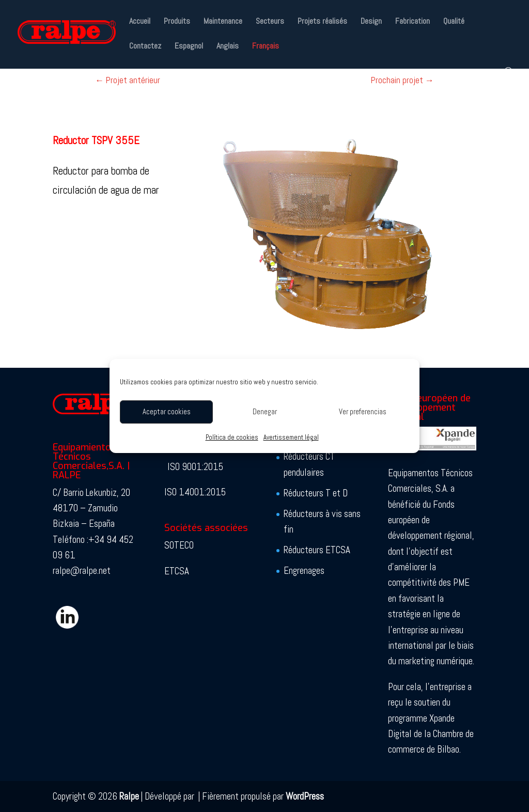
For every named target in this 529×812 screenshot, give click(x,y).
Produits (177, 22)
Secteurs (270, 22)
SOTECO (179, 545)
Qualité (454, 22)
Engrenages (304, 571)
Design (371, 22)
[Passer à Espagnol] (189, 55)
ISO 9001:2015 (195, 467)
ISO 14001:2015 (195, 492)
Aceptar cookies (167, 411)
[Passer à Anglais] (228, 55)
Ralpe (129, 796)
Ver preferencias (363, 411)
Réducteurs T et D (316, 493)
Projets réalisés (322, 22)
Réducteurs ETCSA (317, 550)
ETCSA (177, 571)
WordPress (305, 796)
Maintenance (223, 22)
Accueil (140, 22)
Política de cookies (232, 437)
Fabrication (413, 22)
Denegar (265, 411)
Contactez (145, 47)
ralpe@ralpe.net (82, 571)
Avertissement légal (291, 437)
